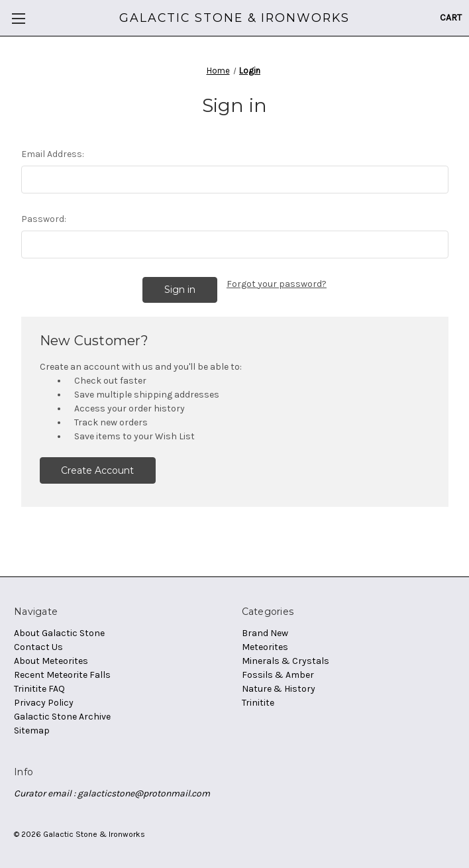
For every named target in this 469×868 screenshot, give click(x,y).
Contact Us (38, 647)
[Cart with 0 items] (451, 18)
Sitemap (32, 731)
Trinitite (258, 703)
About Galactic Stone (59, 633)
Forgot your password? (277, 284)
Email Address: (53, 154)
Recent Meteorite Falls (62, 675)
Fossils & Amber (278, 675)
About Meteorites (51, 661)
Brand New (265, 633)
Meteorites (265, 647)
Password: (44, 219)
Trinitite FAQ (39, 689)
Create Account (97, 470)
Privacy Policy (44, 703)
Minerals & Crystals (286, 661)
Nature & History (279, 689)
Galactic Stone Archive (62, 717)
